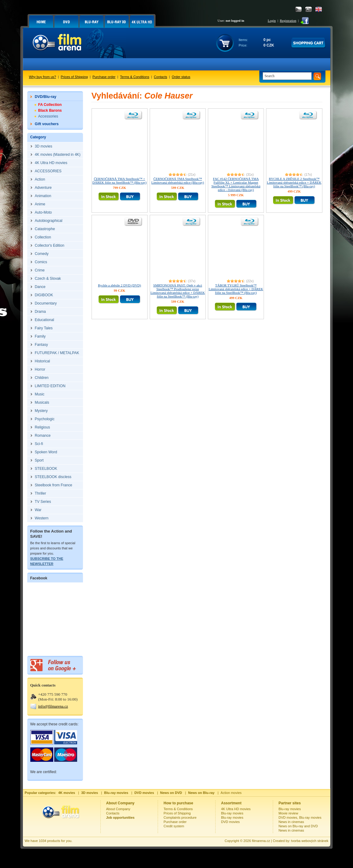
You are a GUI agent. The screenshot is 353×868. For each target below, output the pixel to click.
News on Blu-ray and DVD (298, 826)
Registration (288, 21)
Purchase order (104, 77)
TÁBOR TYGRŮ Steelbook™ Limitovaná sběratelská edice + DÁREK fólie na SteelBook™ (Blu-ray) (236, 289)
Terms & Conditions (135, 77)
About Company (118, 809)
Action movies (231, 793)
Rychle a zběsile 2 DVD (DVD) (119, 285)
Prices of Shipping (74, 77)
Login (272, 21)
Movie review (288, 813)
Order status (181, 77)
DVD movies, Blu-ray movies (300, 817)
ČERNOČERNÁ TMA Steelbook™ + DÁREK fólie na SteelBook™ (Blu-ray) (120, 181)
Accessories (48, 116)
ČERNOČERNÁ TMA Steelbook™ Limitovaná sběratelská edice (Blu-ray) (178, 181)
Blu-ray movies (232, 813)
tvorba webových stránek (310, 841)
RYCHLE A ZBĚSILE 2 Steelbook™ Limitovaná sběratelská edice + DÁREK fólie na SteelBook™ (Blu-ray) (294, 182)
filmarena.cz (261, 841)
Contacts (161, 77)
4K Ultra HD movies (236, 809)
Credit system (174, 826)
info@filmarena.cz (53, 706)
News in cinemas (291, 822)
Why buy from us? (43, 77)
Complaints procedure (180, 817)
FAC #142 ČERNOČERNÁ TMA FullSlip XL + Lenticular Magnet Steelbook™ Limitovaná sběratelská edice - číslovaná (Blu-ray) (236, 184)
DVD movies (230, 822)
